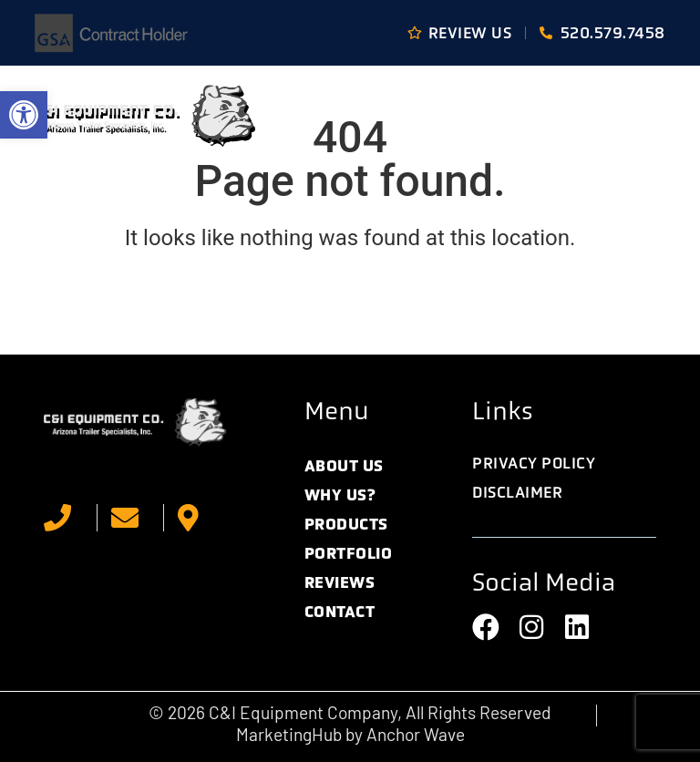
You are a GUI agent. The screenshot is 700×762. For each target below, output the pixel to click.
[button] (643, 116)
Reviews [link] (340, 582)
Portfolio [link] (349, 553)
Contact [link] (340, 612)
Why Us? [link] (340, 495)
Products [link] (346, 524)
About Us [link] (344, 466)
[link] (24, 115)
